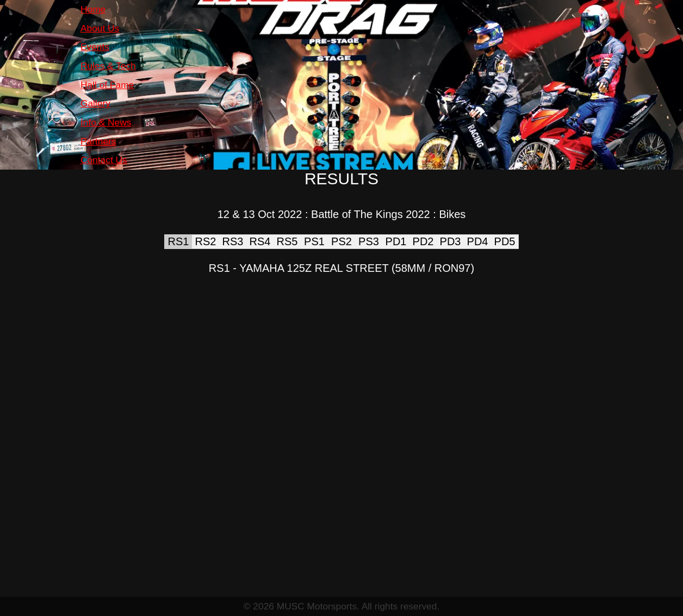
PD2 (423, 241)
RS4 (260, 241)
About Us (100, 28)
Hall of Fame (107, 85)
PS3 (369, 241)
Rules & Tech (108, 66)
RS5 (287, 241)
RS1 (179, 241)
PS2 (341, 241)
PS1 (314, 241)
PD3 (451, 241)
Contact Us (104, 160)
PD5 (505, 241)
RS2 (206, 241)
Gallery (95, 103)
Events (95, 47)
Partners (98, 141)
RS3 (233, 241)
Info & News (106, 122)
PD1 (396, 241)
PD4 (478, 241)
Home (93, 9)
